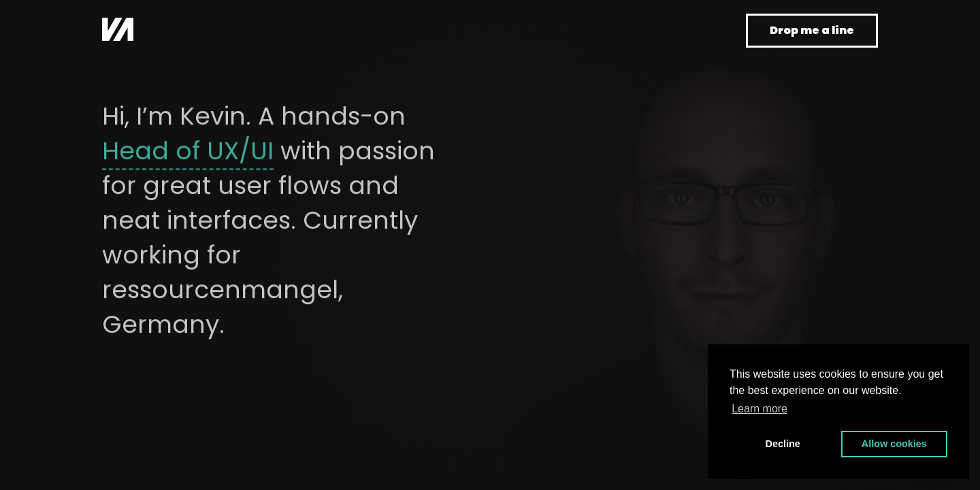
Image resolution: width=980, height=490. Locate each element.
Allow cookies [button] (894, 444)
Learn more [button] (759, 409)
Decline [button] (783, 444)
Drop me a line (812, 30)
